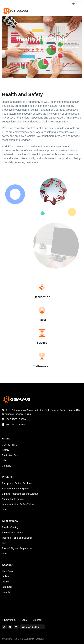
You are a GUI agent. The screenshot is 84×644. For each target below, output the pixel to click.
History (6, 450)
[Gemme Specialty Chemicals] (17, 11)
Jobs (4, 460)
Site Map (37, 620)
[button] (42, 71)
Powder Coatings (11, 527)
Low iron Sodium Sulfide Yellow (18, 504)
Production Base (10, 455)
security (6, 592)
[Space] (17, 399)
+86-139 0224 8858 (14, 425)
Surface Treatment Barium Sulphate (20, 494)
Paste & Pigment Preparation (17, 548)
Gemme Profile (10, 445)
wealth (5, 582)
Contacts (6, 466)
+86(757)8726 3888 (14, 419)
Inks (4, 543)
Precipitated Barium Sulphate (17, 483)
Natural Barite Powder (13, 499)
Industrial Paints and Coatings (17, 538)
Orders (5, 576)
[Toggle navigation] (76, 4)
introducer (7, 587)
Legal (24, 620)
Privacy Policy (9, 620)
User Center (8, 571)
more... (6, 510)
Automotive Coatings (13, 533)
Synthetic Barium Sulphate (16, 489)
